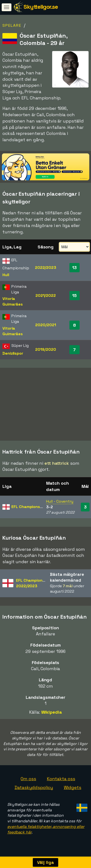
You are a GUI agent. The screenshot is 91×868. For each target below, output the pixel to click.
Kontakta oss (61, 782)
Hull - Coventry (60, 505)
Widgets (73, 791)
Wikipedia (52, 716)
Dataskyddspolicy (34, 791)
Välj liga (45, 862)
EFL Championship (29, 510)
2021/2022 (46, 295)
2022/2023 (46, 267)
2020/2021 (45, 325)
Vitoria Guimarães (13, 301)
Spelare (12, 25)
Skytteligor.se (41, 7)
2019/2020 (45, 349)
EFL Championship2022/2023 (33, 587)
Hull (6, 275)
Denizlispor (13, 353)
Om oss (28, 782)
